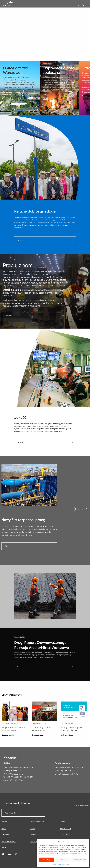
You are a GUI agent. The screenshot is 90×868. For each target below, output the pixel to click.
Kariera (33, 828)
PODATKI (5, 848)
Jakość (62, 822)
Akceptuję (46, 860)
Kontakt (33, 835)
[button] (86, 841)
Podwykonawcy (65, 828)
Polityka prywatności (67, 864)
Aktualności (6, 835)
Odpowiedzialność (37, 822)
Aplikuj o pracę (65, 835)
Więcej (7, 546)
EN (79, 5)
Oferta (4, 828)
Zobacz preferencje (79, 860)
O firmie (4, 822)
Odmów (63, 860)
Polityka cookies (56, 864)
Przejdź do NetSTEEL (13, 813)
